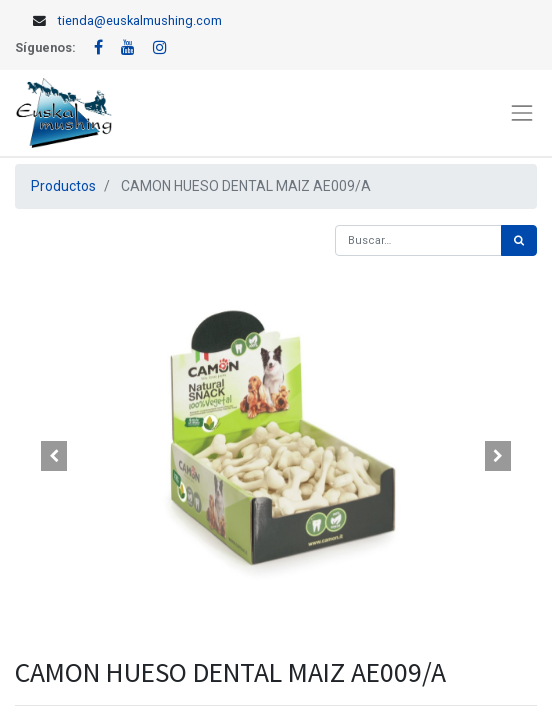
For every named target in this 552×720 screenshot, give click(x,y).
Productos (63, 186)
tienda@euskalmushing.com (140, 20)
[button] (54, 456)
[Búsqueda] (519, 240)
